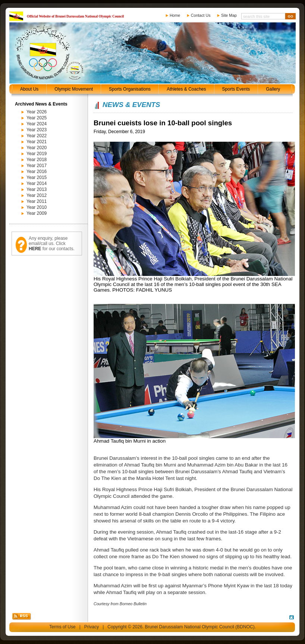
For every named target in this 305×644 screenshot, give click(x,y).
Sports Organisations (130, 89)
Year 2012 (37, 195)
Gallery (273, 89)
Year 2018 (37, 160)
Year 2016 (37, 172)
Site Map (229, 15)
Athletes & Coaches (186, 89)
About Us (29, 89)
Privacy (92, 627)
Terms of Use (62, 627)
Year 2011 (37, 201)
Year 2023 (37, 130)
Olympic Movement (74, 89)
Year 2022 (37, 136)
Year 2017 (37, 166)
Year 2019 (37, 154)
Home (175, 15)
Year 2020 (37, 148)
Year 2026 (37, 112)
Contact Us (201, 15)
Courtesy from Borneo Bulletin (120, 604)
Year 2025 (37, 118)
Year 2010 (37, 207)
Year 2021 (37, 142)
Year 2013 (37, 189)
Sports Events (236, 89)
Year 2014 (37, 183)
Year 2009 (37, 213)
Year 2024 (37, 124)
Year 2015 (37, 178)
